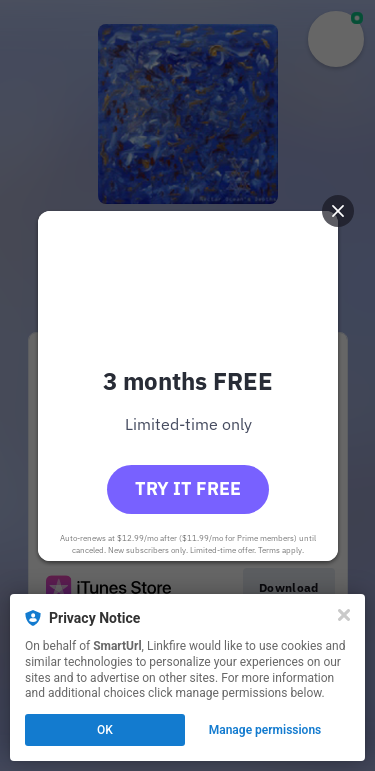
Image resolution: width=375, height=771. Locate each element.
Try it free (188, 488)
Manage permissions (265, 730)
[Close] (344, 615)
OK (105, 730)
